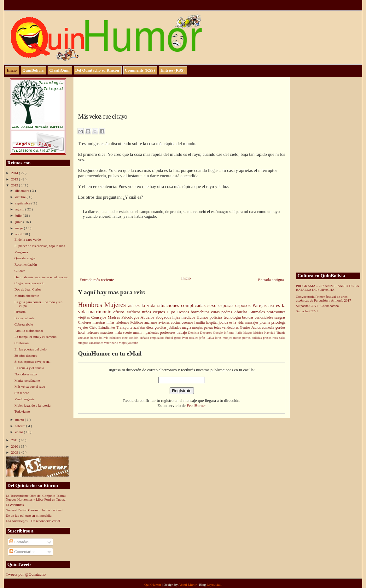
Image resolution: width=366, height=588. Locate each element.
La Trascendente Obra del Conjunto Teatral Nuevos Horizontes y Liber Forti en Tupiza (36, 497)
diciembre (23, 191)
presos (268, 338)
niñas (111, 323)
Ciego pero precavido (29, 283)
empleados (158, 338)
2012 (15, 185)
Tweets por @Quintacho (26, 574)
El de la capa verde (28, 239)
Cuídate (20, 271)
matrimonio (101, 312)
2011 (15, 440)
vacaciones (96, 343)
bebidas (248, 318)
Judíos (256, 328)
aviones (164, 323)
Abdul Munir (188, 585)
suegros (83, 343)
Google (218, 333)
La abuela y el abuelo (29, 368)
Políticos (137, 323)
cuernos (188, 323)
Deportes (207, 333)
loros (219, 338)
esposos (244, 305)
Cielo (94, 328)
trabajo (182, 333)
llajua (211, 338)
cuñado (145, 338)
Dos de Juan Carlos (28, 289)
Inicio (186, 278)
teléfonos (123, 323)
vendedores (231, 328)
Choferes (85, 323)
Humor (203, 317)
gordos (281, 328)
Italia (239, 333)
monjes (228, 338)
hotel (82, 333)
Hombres (91, 305)
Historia (20, 312)
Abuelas (241, 312)
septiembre (23, 203)
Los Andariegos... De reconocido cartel (33, 521)
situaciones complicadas (182, 305)
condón (134, 338)
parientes (153, 333)
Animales (258, 312)
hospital (212, 323)
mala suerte (124, 333)
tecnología (233, 317)
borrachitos (201, 312)
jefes (203, 338)
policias (217, 317)
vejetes (84, 328)
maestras (99, 323)
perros (247, 338)
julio (19, 215)
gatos (178, 338)
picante (265, 323)
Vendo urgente (25, 399)
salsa (282, 338)
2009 (15, 452)
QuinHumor (153, 585)
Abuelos (148, 317)
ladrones (93, 333)
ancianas (84, 338)
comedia (269, 328)
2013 (15, 179)
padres (228, 312)
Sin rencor (22, 393)
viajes (123, 343)
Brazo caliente (24, 318)
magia (187, 328)
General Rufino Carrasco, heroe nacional (34, 510)
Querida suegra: (26, 258)
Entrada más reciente (97, 280)
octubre (21, 197)
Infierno (230, 333)
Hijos (172, 312)
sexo (213, 305)
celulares (116, 338)
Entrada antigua (271, 280)
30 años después (26, 356)
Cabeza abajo (24, 324)
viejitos (160, 312)
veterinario (112, 343)
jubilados (175, 328)
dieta (150, 328)
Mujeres (116, 305)
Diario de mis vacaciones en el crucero (41, 277)
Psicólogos (131, 317)
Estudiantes (107, 328)
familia (200, 323)
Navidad (270, 333)
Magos (248, 333)
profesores (168, 333)
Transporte (125, 328)
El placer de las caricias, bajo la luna (40, 246)
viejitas (84, 317)
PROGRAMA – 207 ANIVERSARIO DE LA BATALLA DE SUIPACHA (328, 288)
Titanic (281, 333)
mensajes (252, 323)
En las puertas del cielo (31, 349)
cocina (176, 323)
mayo (19, 228)
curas (216, 312)
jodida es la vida (232, 323)
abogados (164, 317)
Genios (246, 328)
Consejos (99, 317)
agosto (20, 209)
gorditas (161, 328)
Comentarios (22, 552)
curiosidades (264, 318)
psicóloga (279, 323)
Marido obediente (27, 296)
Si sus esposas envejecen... (33, 362)
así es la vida (142, 305)
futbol (170, 338)
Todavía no (22, 411)
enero (19, 432)
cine (126, 338)
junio (19, 222)
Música (259, 333)
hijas (177, 317)
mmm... (139, 333)
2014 (15, 173)
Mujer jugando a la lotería (32, 405)
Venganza (21, 252)
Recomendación (26, 264)
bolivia (104, 338)
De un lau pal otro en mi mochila (29, 515)
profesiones (276, 312)
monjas (198, 328)
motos (238, 338)
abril (19, 234)
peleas (209, 328)
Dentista (194, 333)
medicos (189, 317)
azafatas (140, 328)
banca (95, 338)
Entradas (19, 542)
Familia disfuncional (29, 331)
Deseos (184, 312)
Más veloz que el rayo (30, 386)
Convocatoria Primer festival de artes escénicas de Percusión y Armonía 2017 (324, 298)
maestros (107, 333)
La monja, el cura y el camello (35, 337)
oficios (120, 312)
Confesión (22, 343)
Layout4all (214, 585)
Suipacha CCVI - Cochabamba (317, 306)
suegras (280, 318)
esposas (227, 305)
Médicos (134, 312)
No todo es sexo (26, 374)
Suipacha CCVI (307, 311)
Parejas (261, 305)
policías (257, 338)
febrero (21, 426)
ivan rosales (191, 338)
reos (276, 338)
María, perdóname (27, 380)
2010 (15, 446)
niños (148, 312)
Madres (114, 317)
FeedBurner (196, 406)
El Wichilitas (15, 505)
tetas (218, 328)
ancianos (151, 323)
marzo (20, 420)
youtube (133, 343)
